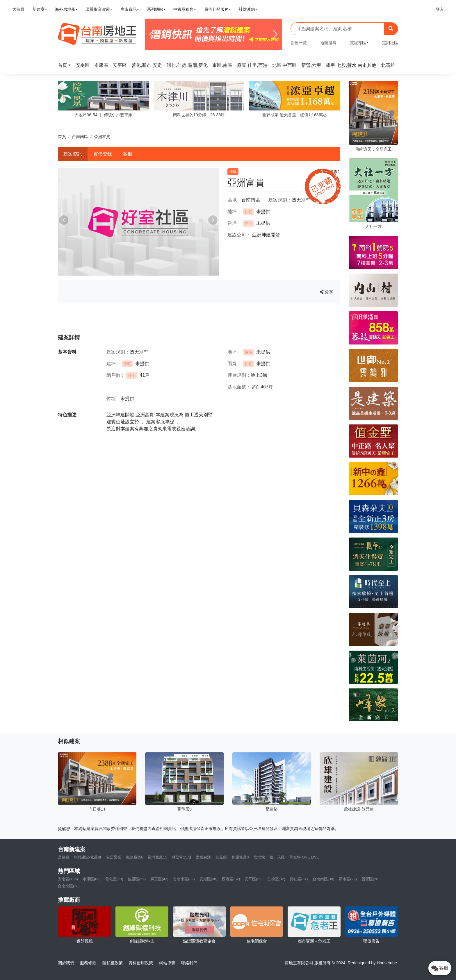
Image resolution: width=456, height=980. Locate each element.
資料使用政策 (141, 963)
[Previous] (152, 34)
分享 (326, 292)
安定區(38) (209, 879)
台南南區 (80, 137)
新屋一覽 (299, 43)
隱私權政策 (113, 963)
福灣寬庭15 (157, 857)
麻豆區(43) (159, 879)
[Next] (275, 34)
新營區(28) (370, 879)
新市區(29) (348, 879)
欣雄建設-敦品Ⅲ (88, 857)
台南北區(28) (69, 886)
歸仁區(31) (299, 879)
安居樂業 (114, 857)
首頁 (62, 137)
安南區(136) (68, 879)
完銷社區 (390, 43)
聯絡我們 (189, 963)
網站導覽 (167, 963)
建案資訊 (73, 154)
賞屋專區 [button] (358, 43)
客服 (128, 154)
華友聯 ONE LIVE (304, 857)
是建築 (64, 857)
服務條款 (88, 963)
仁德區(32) (276, 879)
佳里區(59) (137, 879)
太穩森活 (203, 857)
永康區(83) (92, 879)
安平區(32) (254, 879)
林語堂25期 (181, 857)
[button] (66, 65)
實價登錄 (103, 154)
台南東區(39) (184, 879)
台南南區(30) (324, 879)
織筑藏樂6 (135, 857)
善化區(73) (114, 879)
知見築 (221, 857)
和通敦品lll (240, 857)
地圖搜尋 (328, 43)
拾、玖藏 (277, 857)
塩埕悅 (259, 857)
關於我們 (66, 963)
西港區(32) (231, 879)
